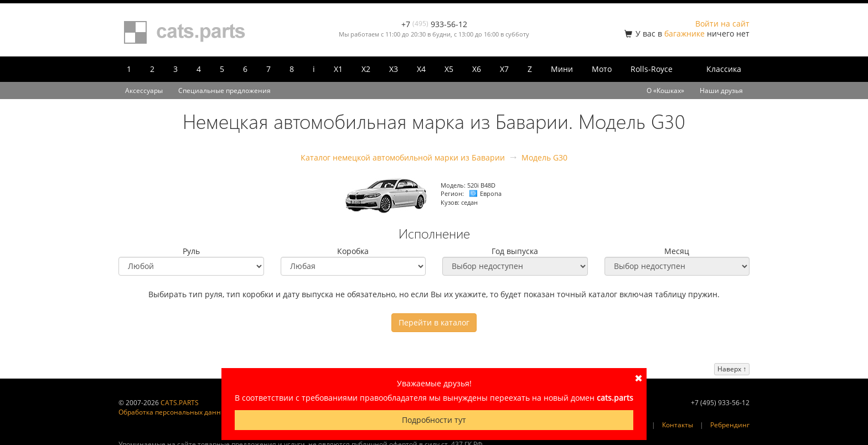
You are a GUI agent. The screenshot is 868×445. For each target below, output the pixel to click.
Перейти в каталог (434, 322)
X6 (477, 69)
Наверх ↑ (732, 369)
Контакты (678, 425)
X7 (504, 69)
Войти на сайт (722, 24)
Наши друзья (721, 90)
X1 (338, 69)
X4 (421, 69)
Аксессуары (144, 90)
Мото (602, 69)
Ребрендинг (730, 425)
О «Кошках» (665, 90)
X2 (366, 69)
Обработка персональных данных (174, 412)
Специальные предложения (224, 90)
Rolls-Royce (652, 69)
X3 (394, 69)
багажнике (684, 33)
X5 (449, 69)
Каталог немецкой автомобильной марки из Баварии (403, 157)
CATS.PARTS (180, 403)
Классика (724, 69)
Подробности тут (434, 420)
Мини (562, 69)
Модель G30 (544, 157)
